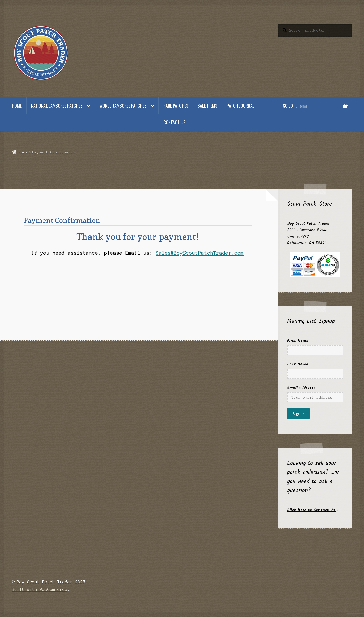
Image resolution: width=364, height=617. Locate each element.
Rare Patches (176, 106)
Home (17, 106)
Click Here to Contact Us (312, 510)
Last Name (298, 364)
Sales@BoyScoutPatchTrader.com (200, 253)
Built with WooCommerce (40, 589)
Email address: (301, 388)
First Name (298, 341)
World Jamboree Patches (123, 106)
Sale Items (208, 106)
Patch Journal (241, 106)
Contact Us (174, 122)
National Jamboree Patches (57, 106)
